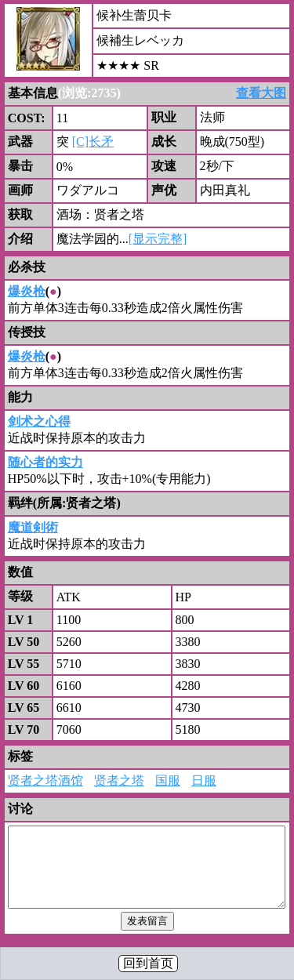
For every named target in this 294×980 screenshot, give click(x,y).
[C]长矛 (93, 142)
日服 (204, 780)
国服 (168, 780)
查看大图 (261, 93)
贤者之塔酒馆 (45, 780)
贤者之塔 (119, 780)
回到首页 (148, 963)
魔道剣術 (33, 527)
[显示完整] (158, 239)
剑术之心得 (39, 421)
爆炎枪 (27, 291)
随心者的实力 (45, 462)
